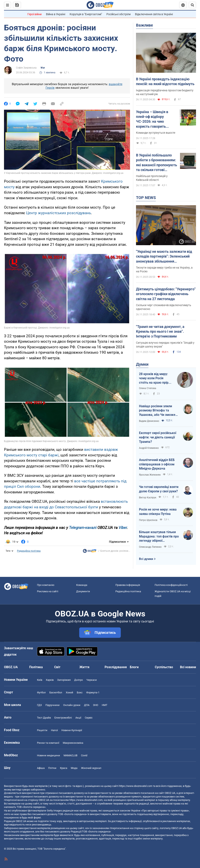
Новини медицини (48, 755)
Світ (57, 667)
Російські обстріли (118, 14)
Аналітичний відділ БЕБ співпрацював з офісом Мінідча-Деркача (157, 464)
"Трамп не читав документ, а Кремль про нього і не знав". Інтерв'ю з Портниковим (160, 331)
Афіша (41, 768)
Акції (78, 718)
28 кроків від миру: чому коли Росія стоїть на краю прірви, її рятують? (156, 378)
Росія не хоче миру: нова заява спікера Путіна (158, 512)
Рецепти (42, 730)
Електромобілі (63, 718)
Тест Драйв (44, 718)
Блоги (134, 667)
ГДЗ (39, 705)
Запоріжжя (64, 680)
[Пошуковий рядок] (192, 5)
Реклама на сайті (48, 591)
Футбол (41, 692)
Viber (123, 528)
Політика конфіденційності (171, 585)
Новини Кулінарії (72, 730)
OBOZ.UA (170, 793)
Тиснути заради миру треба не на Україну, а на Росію (164, 269)
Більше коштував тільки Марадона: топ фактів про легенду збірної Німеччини (159, 537)
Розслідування (116, 667)
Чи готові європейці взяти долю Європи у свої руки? (159, 489)
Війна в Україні (56, 14)
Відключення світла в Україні (154, 14)
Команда (82, 585)
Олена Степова (148, 388)
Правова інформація (128, 585)
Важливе (144, 25)
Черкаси (92, 680)
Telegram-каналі (83, 528)
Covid (84, 755)
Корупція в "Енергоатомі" (86, 14)
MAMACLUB (70, 755)
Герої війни (34, 14)
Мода (74, 768)
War (43, 68)
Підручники (52, 705)
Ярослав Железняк (150, 475)
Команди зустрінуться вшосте (156, 133)
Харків (50, 680)
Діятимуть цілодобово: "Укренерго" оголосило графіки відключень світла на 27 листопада (166, 294)
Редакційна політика (29, 551)
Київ (40, 680)
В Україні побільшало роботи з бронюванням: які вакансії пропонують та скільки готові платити (156, 163)
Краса (64, 768)
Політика (36, 667)
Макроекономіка (73, 743)
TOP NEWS (146, 198)
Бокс (80, 692)
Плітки (52, 768)
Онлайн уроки (72, 705)
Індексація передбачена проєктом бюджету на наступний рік (165, 92)
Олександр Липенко (150, 547)
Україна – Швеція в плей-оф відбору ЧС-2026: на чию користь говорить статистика (152, 119)
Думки (142, 364)
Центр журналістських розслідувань (58, 213)
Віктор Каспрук (148, 498)
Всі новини (188, 667)
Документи (83, 591)
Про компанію (46, 585)
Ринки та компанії (48, 743)
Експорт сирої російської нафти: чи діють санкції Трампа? (158, 437)
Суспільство (164, 667)
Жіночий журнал (91, 768)
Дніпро (78, 680)
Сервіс (89, 718)
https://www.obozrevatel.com (136, 786)
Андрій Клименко (149, 448)
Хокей (69, 692)
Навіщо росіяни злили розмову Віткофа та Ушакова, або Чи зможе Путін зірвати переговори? (159, 411)
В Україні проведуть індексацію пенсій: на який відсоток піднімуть (165, 81)
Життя (84, 667)
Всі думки (146, 559)
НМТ (105, 705)
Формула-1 (93, 692)
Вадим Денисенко (149, 421)
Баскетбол (56, 692)
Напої (54, 730)
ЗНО (96, 705)
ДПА (87, 705)
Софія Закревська (26, 68)
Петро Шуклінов (148, 520)
